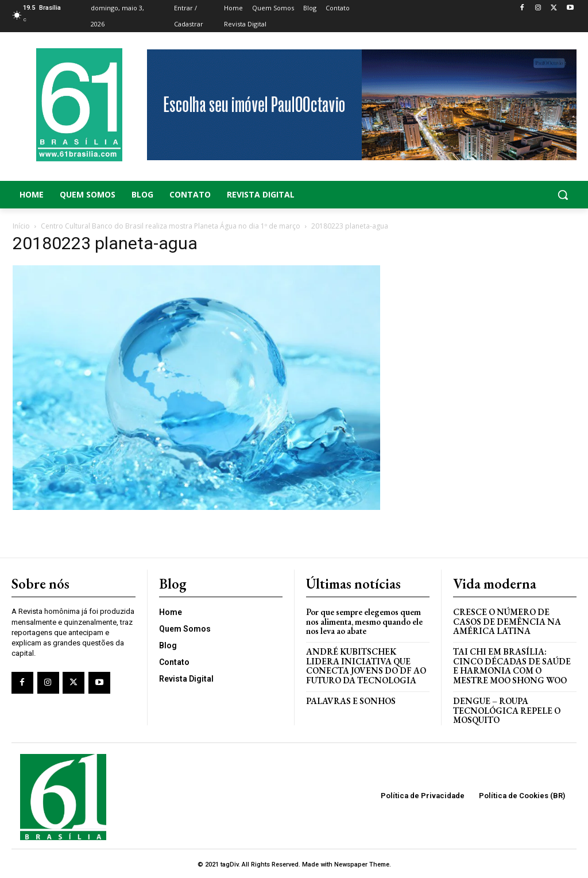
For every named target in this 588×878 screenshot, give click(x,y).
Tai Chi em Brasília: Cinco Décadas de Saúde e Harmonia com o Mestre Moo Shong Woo (512, 665)
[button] (514, 195)
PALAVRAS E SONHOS (351, 700)
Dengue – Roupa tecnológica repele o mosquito (507, 709)
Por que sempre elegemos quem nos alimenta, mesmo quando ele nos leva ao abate (364, 621)
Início (21, 226)
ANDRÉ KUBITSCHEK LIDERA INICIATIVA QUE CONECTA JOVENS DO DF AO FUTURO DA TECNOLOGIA (367, 665)
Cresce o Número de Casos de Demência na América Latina (507, 621)
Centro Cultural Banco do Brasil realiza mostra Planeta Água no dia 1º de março (171, 226)
